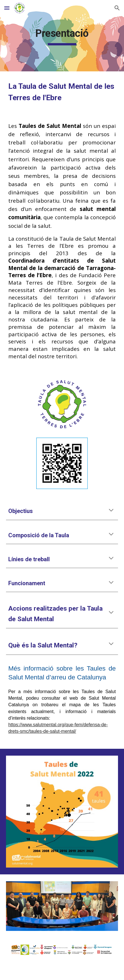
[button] (7, 8)
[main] (62, 36)
